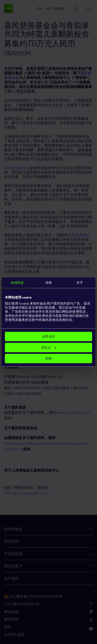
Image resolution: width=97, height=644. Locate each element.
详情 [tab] (48, 282)
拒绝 (48, 358)
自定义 (49, 347)
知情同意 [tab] (17, 282)
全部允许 (48, 336)
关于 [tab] (80, 282)
